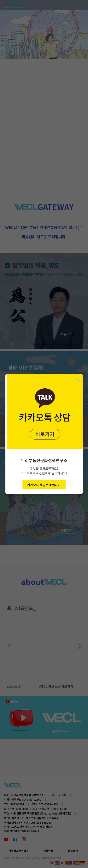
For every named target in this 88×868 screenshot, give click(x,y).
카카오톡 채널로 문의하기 (44, 485)
